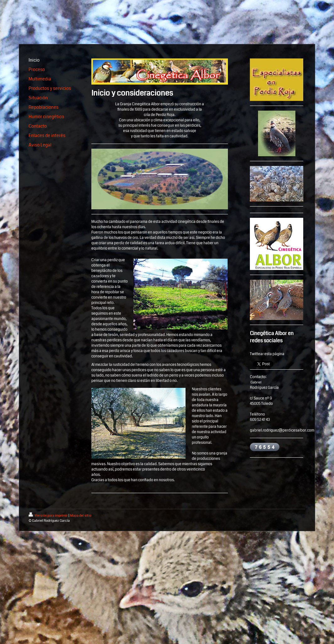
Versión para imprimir (48, 516)
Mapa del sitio (81, 516)
